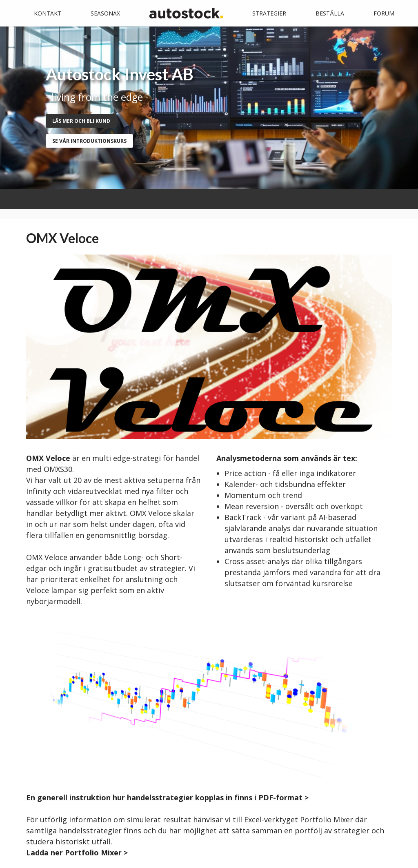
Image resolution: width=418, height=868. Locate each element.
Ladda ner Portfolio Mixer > (77, 852)
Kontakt (48, 13)
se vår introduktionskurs (89, 141)
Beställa (330, 13)
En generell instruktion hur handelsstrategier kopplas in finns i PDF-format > (167, 797)
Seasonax (105, 13)
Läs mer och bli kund (81, 121)
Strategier (269, 13)
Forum (384, 13)
